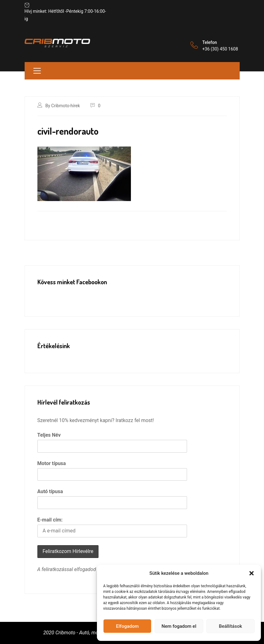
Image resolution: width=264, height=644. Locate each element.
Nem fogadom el (179, 626)
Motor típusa (52, 463)
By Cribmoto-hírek (63, 106)
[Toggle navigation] (37, 71)
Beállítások (230, 626)
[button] (252, 573)
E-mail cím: (50, 520)
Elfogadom (127, 626)
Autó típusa (50, 491)
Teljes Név (49, 435)
